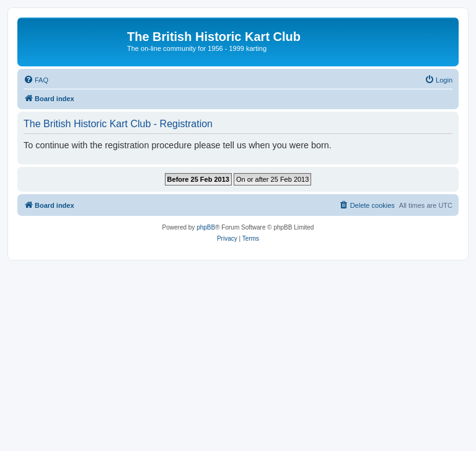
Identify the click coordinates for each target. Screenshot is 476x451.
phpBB (206, 227)
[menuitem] (36, 80)
